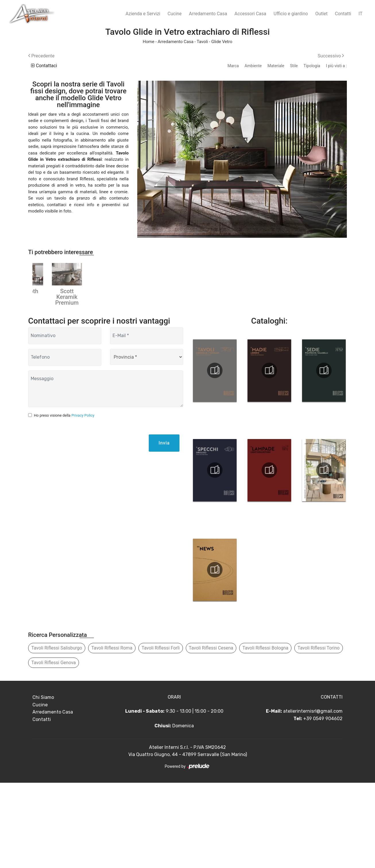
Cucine (175, 14)
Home (148, 42)
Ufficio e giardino (291, 14)
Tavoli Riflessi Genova (54, 748)
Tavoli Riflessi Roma (112, 733)
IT (361, 14)
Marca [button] (233, 66)
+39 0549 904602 (323, 804)
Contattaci (44, 66)
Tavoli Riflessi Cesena (211, 733)
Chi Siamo (43, 783)
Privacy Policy (83, 501)
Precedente (41, 56)
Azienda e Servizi (143, 14)
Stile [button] (294, 66)
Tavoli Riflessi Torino (318, 733)
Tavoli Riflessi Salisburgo (57, 733)
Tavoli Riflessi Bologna (265, 733)
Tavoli (202, 42)
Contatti (343, 14)
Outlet (321, 14)
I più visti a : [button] (336, 66)
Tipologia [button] (312, 66)
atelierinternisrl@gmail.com (313, 796)
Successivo (331, 56)
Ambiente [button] (253, 66)
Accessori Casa (251, 14)
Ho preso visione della (64, 501)
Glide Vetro (222, 42)
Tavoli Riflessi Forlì (161, 733)
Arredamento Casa (208, 14)
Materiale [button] (276, 66)
